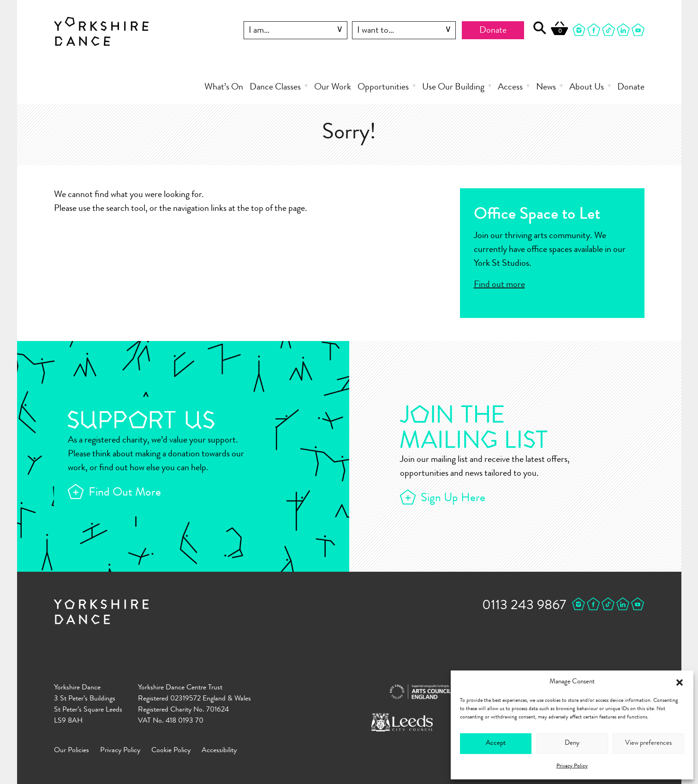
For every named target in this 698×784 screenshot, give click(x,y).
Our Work (333, 88)
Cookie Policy (171, 751)
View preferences (648, 744)
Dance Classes (275, 88)
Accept (496, 744)
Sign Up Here (453, 499)
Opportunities (383, 88)
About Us (587, 88)
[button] (680, 682)
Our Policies (72, 751)
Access (510, 88)
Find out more (499, 285)
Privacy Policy (572, 766)
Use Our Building (453, 88)
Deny (572, 744)
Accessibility (219, 751)
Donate (493, 31)
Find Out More (125, 493)
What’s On (224, 88)
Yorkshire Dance (101, 32)
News (546, 88)
